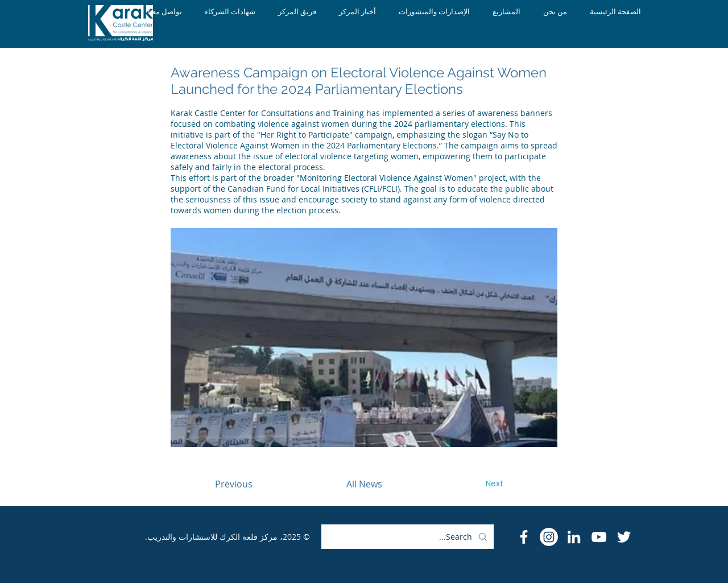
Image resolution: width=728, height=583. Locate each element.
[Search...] (409, 537)
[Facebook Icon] (524, 537)
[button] (364, 338)
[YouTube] (599, 537)
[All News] (364, 484)
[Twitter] (624, 537)
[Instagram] (549, 537)
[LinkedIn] (574, 537)
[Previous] (234, 484)
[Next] (494, 484)
